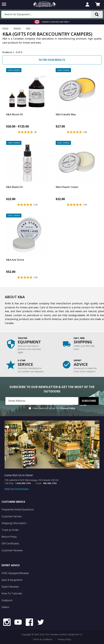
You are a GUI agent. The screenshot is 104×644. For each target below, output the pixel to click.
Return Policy (9, 537)
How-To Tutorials (12, 593)
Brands (17, 28)
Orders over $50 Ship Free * (56, 22)
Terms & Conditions (43, 639)
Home (5, 28)
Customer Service (12, 516)
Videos (5, 607)
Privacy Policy (68, 408)
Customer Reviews (12, 550)
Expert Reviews (10, 587)
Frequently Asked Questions (18, 509)
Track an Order (10, 530)
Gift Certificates (10, 543)
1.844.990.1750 (23, 483)
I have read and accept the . (54, 408)
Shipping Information (14, 523)
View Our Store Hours (17, 489)
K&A (28, 28)
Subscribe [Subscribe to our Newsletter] (89, 401)
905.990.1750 (50, 483)
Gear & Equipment (12, 580)
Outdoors (7, 600)
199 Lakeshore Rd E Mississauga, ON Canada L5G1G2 (32, 480)
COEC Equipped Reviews (15, 573)
